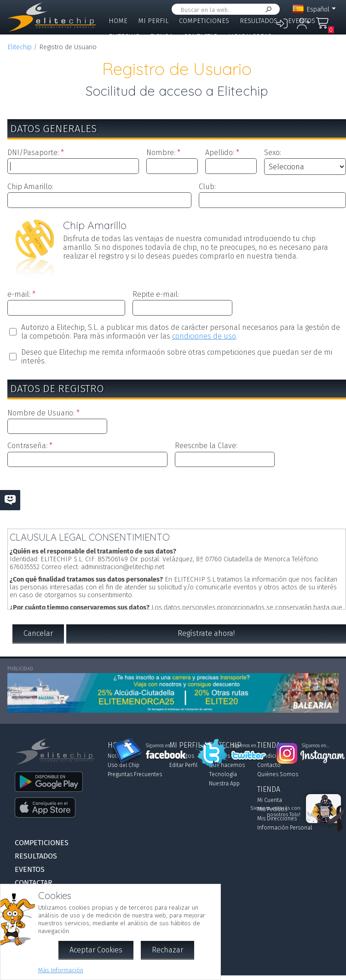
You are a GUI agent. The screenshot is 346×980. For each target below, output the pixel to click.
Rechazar (167, 950)
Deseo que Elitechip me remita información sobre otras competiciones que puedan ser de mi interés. (177, 357)
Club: (207, 187)
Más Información (61, 970)
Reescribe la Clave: (206, 446)
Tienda (162, 37)
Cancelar (38, 633)
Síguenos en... (159, 746)
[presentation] (177, 496)
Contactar (201, 37)
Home (118, 21)
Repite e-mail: (156, 294)
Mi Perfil (153, 21)
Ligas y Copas (250, 37)
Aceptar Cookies (96, 950)
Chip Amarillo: (30, 187)
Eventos (302, 21)
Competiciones (204, 21)
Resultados (259, 21)
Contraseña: (27, 446)
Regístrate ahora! (206, 633)
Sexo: (273, 153)
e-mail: (19, 294)
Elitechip (124, 37)
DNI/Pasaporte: (33, 153)
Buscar (267, 9)
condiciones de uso (204, 336)
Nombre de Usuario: (41, 413)
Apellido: (220, 153)
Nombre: (161, 153)
